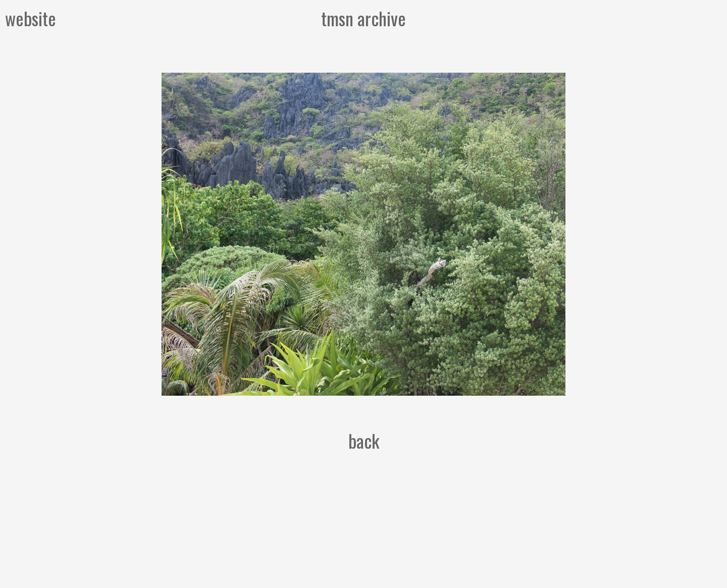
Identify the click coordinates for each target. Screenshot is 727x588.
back (364, 440)
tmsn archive (363, 18)
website (31, 18)
